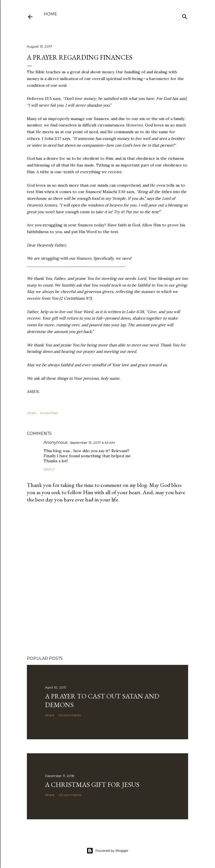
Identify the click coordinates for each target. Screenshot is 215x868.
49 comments (70, 795)
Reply (49, 469)
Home (50, 14)
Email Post (49, 413)
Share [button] (31, 413)
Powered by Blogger (107, 851)
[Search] (185, 16)
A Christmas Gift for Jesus (92, 784)
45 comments (70, 715)
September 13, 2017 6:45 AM (92, 443)
